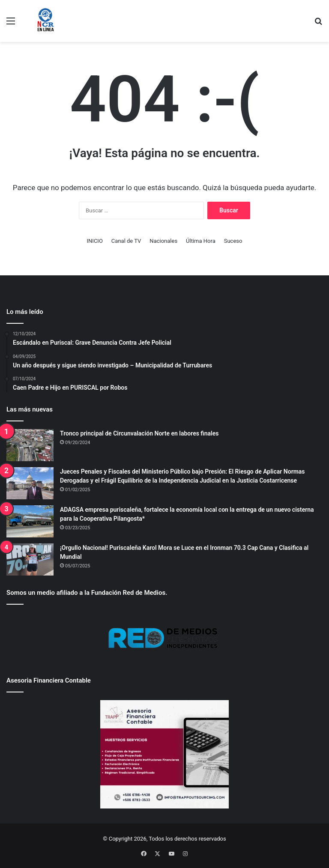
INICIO (95, 241)
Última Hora (201, 241)
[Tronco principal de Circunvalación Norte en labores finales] (30, 445)
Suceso (233, 241)
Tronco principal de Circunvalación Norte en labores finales (139, 433)
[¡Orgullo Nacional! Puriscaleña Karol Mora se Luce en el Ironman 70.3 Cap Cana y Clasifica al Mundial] (30, 559)
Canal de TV (126, 241)
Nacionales (163, 241)
